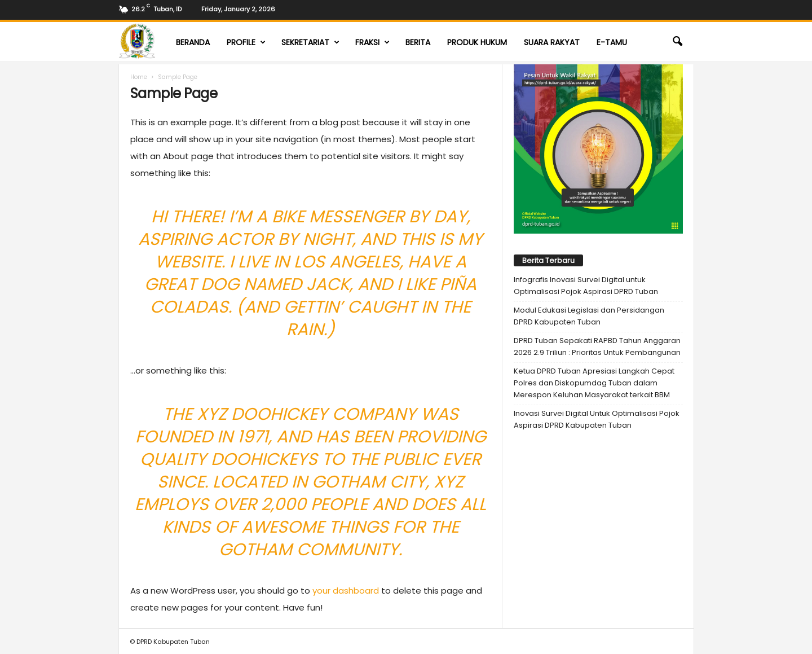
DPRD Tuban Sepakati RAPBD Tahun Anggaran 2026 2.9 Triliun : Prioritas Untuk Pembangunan (597, 346)
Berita (418, 42)
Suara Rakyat (552, 42)
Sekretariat (310, 42)
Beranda (193, 42)
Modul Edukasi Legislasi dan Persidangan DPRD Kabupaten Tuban (589, 316)
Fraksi (372, 42)
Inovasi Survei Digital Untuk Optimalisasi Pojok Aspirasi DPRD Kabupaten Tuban (597, 419)
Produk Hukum (477, 42)
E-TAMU (612, 42)
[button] (677, 42)
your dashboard (346, 591)
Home (139, 77)
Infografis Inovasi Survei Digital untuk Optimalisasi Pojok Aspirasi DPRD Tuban (586, 286)
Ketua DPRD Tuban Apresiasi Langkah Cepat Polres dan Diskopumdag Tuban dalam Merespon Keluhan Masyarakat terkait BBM (594, 383)
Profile (246, 42)
